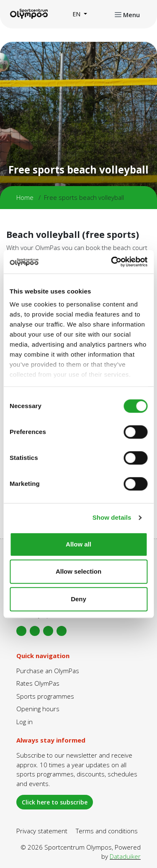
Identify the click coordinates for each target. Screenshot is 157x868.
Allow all (78, 544)
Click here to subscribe (55, 802)
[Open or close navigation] (127, 14)
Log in (24, 722)
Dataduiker (125, 856)
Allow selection (78, 571)
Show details (112, 517)
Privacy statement (42, 831)
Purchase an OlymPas (48, 671)
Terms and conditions (107, 831)
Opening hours (38, 709)
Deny (78, 599)
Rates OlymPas (38, 683)
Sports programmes (45, 696)
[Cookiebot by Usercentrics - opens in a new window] (112, 262)
